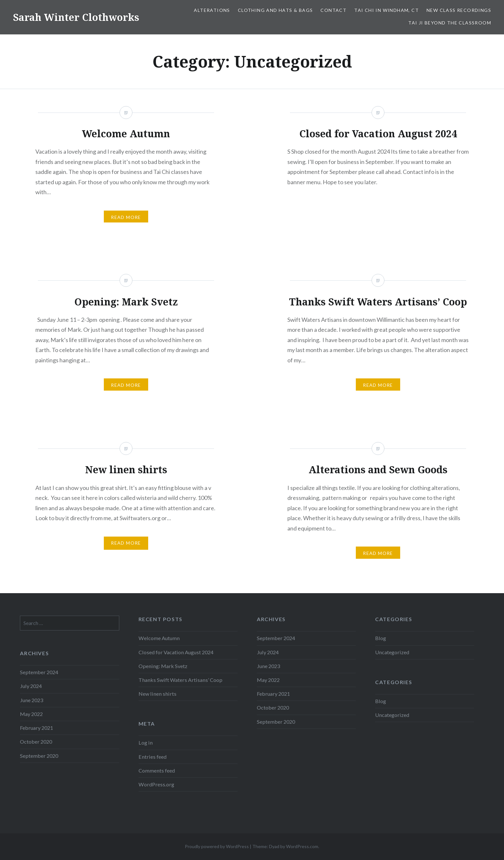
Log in (146, 742)
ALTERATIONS (212, 10)
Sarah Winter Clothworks (76, 17)
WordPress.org (156, 784)
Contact (333, 10)
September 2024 (276, 638)
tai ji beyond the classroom (450, 23)
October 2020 (273, 707)
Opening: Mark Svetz (163, 666)
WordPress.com (302, 846)
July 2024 (268, 652)
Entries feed (153, 757)
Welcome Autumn (159, 638)
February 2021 (273, 694)
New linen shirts (157, 694)
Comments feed (157, 770)
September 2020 (276, 722)
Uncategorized (392, 652)
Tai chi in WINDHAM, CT (387, 10)
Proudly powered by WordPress (217, 846)
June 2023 (268, 666)
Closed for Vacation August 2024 (176, 652)
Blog (381, 638)
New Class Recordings (459, 10)
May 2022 (268, 680)
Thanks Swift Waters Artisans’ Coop (180, 680)
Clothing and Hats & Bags (275, 10)
